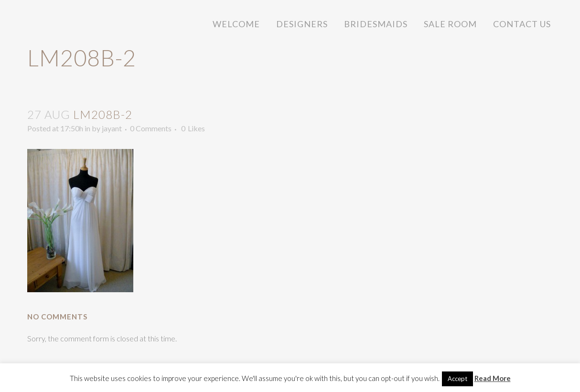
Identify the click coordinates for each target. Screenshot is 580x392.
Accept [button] (457, 379)
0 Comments (151, 128)
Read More (493, 378)
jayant (112, 128)
